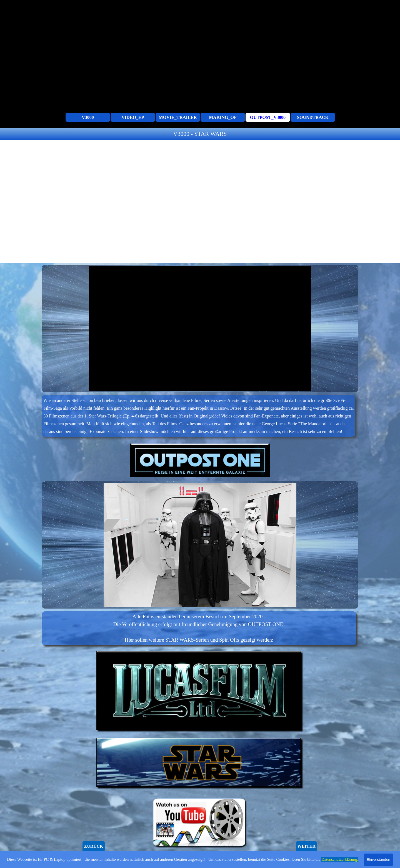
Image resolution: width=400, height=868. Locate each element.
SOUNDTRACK (313, 117)
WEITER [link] (306, 846)
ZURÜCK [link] (93, 846)
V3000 (88, 117)
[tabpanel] (200, 134)
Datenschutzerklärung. (340, 859)
